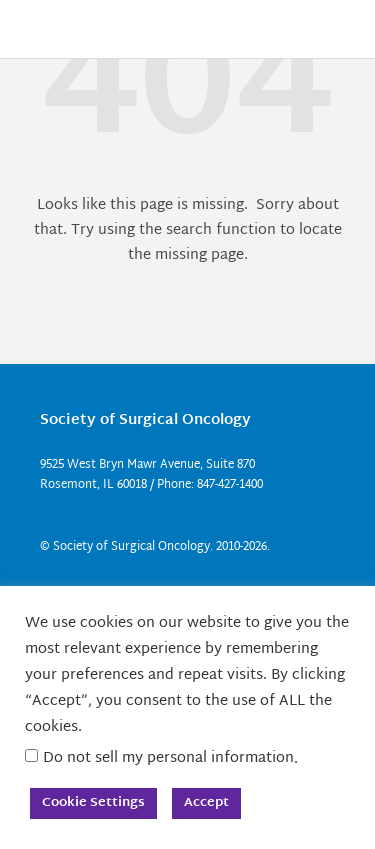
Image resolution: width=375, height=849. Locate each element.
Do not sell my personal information (168, 758)
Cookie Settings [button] (93, 803)
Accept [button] (206, 803)
